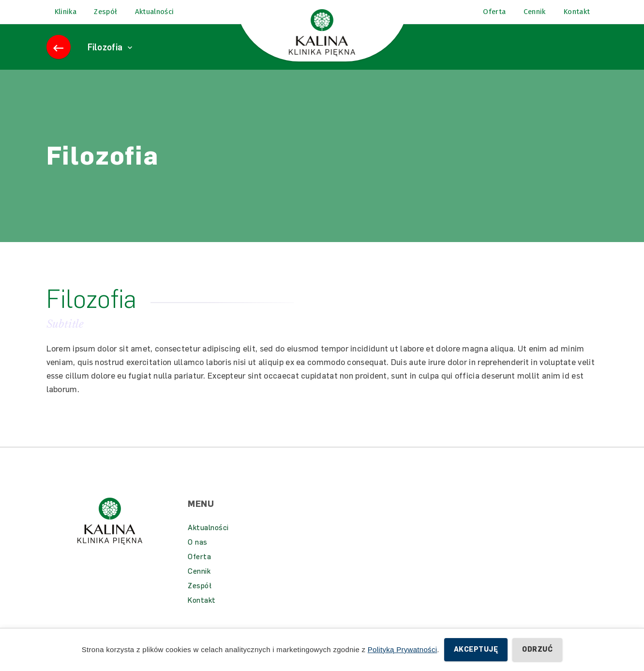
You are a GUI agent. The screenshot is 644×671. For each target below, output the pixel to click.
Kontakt (202, 612)
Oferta (199, 569)
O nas (198, 554)
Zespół (200, 598)
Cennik (199, 583)
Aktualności (208, 540)
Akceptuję (476, 649)
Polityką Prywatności (403, 649)
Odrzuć (537, 649)
